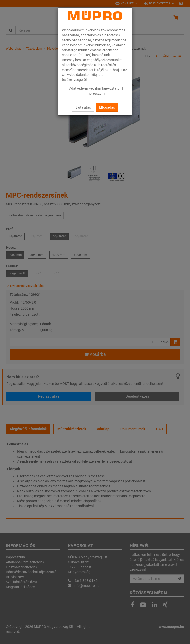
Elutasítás (83, 107)
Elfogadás (107, 107)
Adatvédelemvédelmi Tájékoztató (94, 88)
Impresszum (95, 93)
